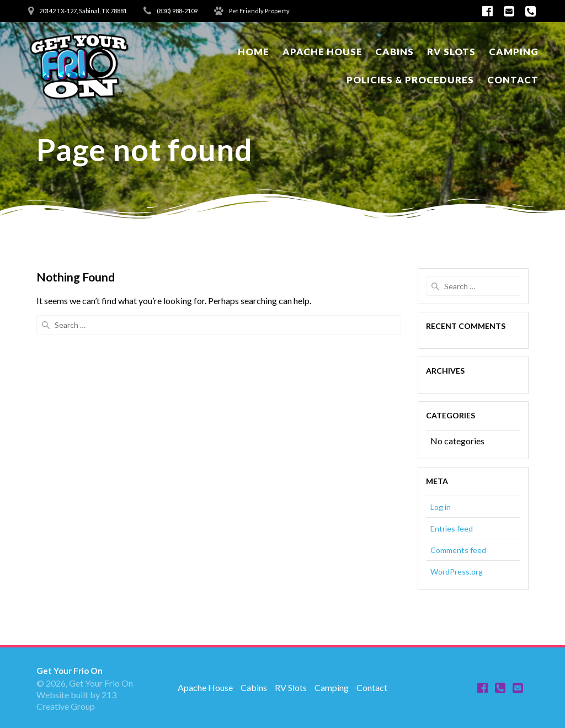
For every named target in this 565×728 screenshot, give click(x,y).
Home (254, 52)
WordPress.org (457, 572)
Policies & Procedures (410, 80)
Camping (514, 52)
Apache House (323, 52)
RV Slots (451, 52)
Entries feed (452, 528)
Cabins (395, 52)
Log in (441, 507)
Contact (513, 80)
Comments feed (458, 550)
